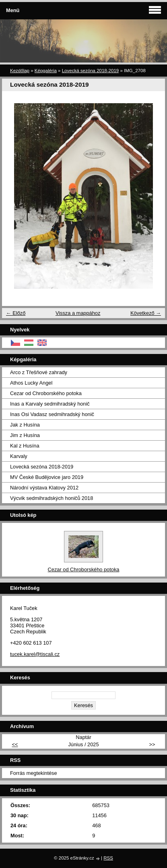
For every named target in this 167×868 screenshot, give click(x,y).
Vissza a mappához (78, 313)
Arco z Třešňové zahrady (39, 372)
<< (15, 744)
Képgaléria (46, 71)
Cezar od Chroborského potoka (46, 393)
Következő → (146, 313)
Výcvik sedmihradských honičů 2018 (52, 498)
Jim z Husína (25, 435)
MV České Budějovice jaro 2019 (47, 477)
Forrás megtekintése (34, 773)
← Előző (16, 313)
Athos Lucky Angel (31, 383)
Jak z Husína (25, 425)
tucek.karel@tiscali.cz (35, 654)
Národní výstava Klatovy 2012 (44, 488)
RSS (108, 858)
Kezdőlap (20, 71)
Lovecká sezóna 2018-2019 (91, 71)
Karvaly (19, 456)
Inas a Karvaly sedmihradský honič (50, 404)
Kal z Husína (25, 446)
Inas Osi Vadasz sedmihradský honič (52, 414)
